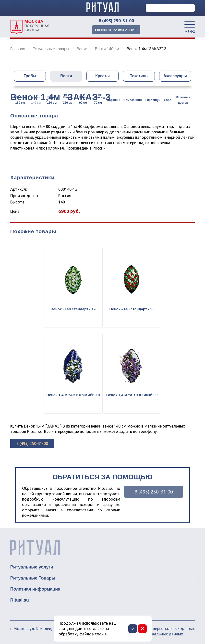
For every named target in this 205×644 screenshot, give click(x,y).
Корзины (114, 100)
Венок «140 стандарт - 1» (73, 309)
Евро (168, 100)
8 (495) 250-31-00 (116, 21)
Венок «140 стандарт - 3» (132, 309)
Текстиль (139, 76)
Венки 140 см (36, 100)
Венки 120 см (68, 100)
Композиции (133, 100)
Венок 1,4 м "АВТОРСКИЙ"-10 (73, 395)
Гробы (30, 76)
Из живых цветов (183, 100)
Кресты (102, 76)
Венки (66, 76)
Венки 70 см (98, 100)
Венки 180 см (20, 100)
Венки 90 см (83, 100)
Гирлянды (153, 100)
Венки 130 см (52, 100)
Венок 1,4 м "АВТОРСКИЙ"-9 (132, 395)
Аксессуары (175, 76)
